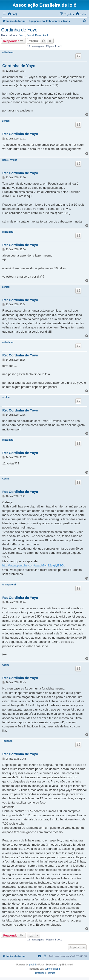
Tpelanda (7, 741)
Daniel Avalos (43, 35)
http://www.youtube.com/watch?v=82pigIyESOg (34, 565)
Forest (30, 35)
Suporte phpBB (52, 969)
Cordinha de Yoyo (19, 30)
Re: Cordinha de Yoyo (20, 134)
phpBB (33, 965)
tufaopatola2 (9, 585)
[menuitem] (12, 14)
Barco (22, 35)
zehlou (6, 121)
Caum (6, 479)
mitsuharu (8, 52)
